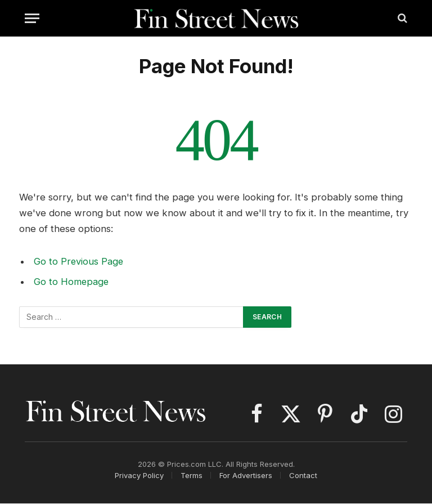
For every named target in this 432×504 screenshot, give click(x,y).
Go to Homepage (72, 282)
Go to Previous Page (79, 261)
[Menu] (32, 18)
